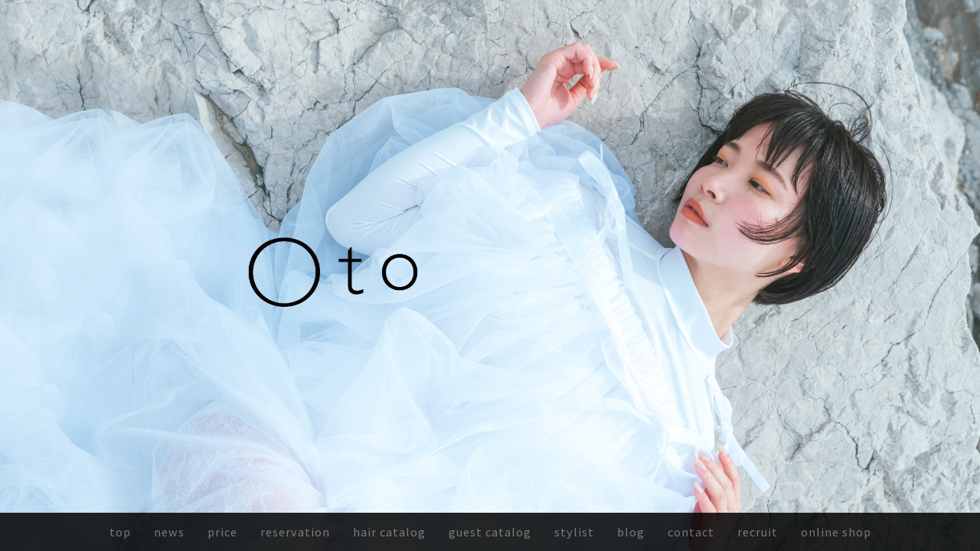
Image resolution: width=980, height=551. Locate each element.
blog (631, 531)
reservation (295, 531)
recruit (758, 531)
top (120, 531)
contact (691, 531)
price (222, 531)
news (169, 531)
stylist (574, 531)
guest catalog (490, 531)
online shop (836, 531)
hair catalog (389, 531)
